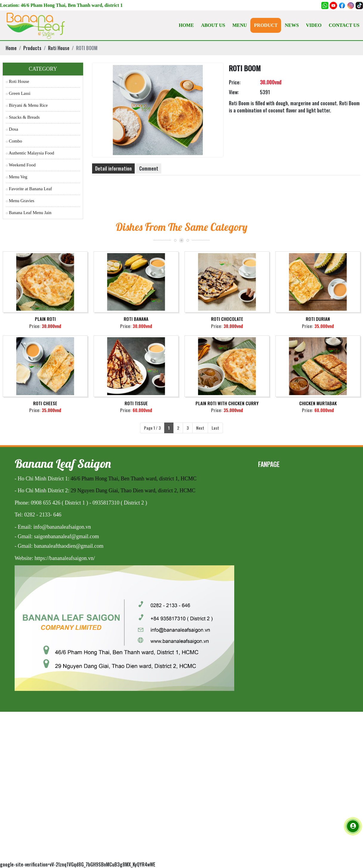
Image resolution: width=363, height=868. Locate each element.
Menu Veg (17, 177)
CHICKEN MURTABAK (318, 403)
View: (234, 92)
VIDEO (314, 25)
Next (200, 428)
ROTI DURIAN (318, 319)
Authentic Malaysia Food (30, 153)
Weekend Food (21, 165)
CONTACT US (344, 25)
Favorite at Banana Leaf (29, 189)
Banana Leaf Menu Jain (29, 213)
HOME (186, 25)
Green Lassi (18, 93)
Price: (235, 82)
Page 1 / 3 (152, 428)
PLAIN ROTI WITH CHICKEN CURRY (227, 403)
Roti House (18, 81)
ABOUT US (213, 25)
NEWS (292, 25)
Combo (14, 141)
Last (215, 428)
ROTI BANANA (136, 319)
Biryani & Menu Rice (27, 105)
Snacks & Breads (23, 117)
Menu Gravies (20, 201)
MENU (239, 25)
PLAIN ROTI (45, 319)
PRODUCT (266, 25)
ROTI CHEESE (45, 403)
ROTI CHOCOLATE (227, 319)
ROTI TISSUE (136, 403)
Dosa (12, 129)
